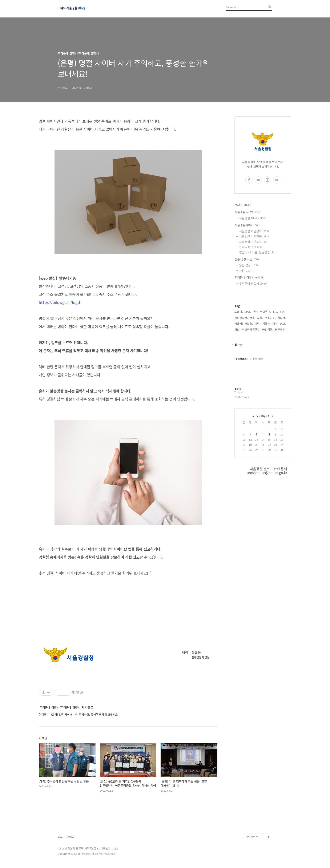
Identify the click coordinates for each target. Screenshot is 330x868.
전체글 (243, 205)
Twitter (258, 359)
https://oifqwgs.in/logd (59, 302)
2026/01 (263, 416)
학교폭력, (266, 312)
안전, (255, 312)
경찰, (237, 329)
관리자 (71, 837)
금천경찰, (268, 329)
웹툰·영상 (248, 265)
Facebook (241, 359)
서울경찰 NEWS (248, 212)
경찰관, (266, 324)
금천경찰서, (282, 329)
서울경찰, (270, 318)
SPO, (248, 312)
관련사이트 (252, 837)
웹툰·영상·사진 (247, 259)
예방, (258, 324)
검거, (275, 324)
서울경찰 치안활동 (254, 236)
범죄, (283, 312)
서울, (253, 318)
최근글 (239, 345)
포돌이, (239, 312)
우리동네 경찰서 (249, 277)
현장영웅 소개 (251, 247)
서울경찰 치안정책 (254, 231)
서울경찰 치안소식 (253, 242)
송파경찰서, (241, 318)
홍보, (283, 324)
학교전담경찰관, (251, 329)
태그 (60, 837)
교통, (260, 318)
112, (275, 312)
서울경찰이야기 (247, 225)
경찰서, (282, 318)
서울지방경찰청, (244, 324)
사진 (245, 270)
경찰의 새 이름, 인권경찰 (257, 252)
